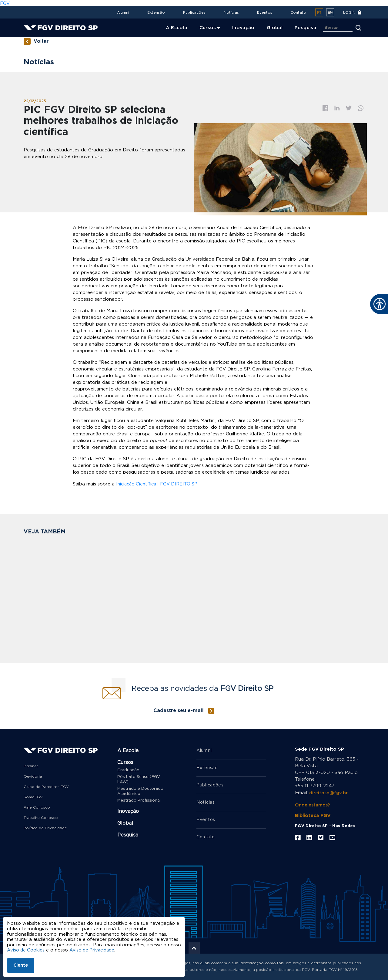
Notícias (231, 12)
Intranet (31, 765)
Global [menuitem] (275, 28)
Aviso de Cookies (26, 950)
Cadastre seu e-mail (179, 710)
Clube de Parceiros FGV (46, 786)
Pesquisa (128, 834)
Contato (298, 12)
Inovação (128, 811)
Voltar (41, 42)
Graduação (128, 770)
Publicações (194, 12)
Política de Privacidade (45, 827)
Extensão (156, 12)
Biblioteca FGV (313, 814)
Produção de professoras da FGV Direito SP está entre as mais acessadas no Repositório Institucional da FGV (235, 615)
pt (319, 13)
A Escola (128, 750)
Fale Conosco (37, 807)
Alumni (123, 12)
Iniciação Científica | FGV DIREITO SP (159, 483)
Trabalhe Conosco (41, 817)
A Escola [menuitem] (177, 28)
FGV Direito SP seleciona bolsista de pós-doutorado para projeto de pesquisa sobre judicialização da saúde (64, 615)
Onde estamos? (313, 804)
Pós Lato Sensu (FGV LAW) (139, 779)
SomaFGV (33, 796)
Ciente (21, 965)
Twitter (349, 108)
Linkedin (337, 108)
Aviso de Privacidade (94, 950)
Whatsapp (361, 108)
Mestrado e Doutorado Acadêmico (140, 791)
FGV (5, 3)
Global (125, 823)
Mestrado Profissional (139, 800)
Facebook (325, 108)
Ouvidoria (33, 776)
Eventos (265, 12)
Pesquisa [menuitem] (305, 28)
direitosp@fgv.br (329, 792)
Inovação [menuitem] (243, 28)
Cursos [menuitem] (208, 28)
